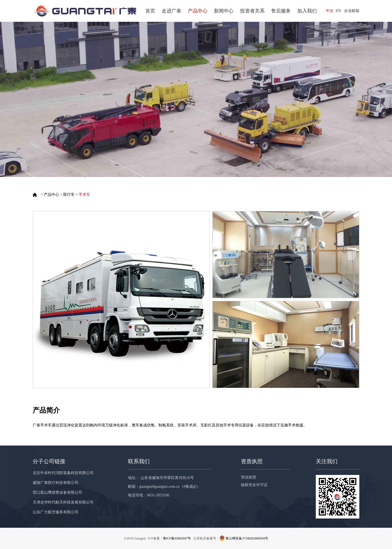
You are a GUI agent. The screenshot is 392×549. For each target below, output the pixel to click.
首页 (150, 11)
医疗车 (69, 195)
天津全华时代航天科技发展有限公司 (63, 502)
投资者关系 (252, 11)
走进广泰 (171, 11)
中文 (330, 11)
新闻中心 (224, 11)
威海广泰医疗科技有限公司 (56, 483)
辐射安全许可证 (254, 485)
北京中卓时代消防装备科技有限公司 (63, 473)
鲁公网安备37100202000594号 (247, 538)
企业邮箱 (352, 11)
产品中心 (198, 11)
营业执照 (249, 477)
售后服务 (281, 11)
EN (338, 11)
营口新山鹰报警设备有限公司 (57, 492)
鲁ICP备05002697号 (177, 538)
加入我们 (307, 11)
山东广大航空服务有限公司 (56, 512)
